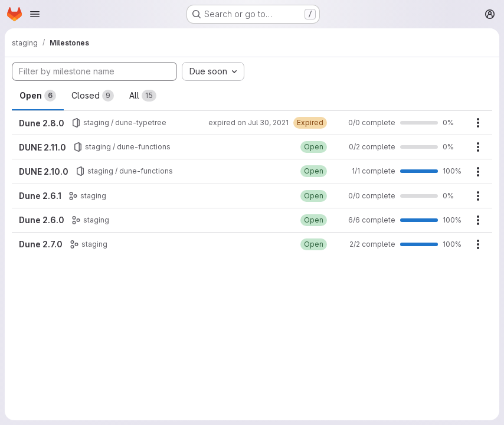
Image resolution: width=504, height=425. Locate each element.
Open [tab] (38, 96)
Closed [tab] (93, 96)
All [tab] (143, 96)
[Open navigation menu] (35, 14)
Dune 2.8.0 (42, 123)
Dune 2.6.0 (42, 220)
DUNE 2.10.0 (44, 171)
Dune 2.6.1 (40, 196)
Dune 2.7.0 (41, 244)
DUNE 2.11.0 (42, 147)
